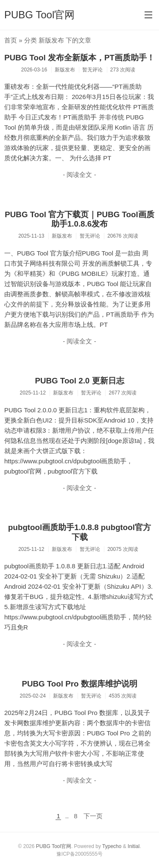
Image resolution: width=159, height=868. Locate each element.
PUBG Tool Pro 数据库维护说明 (79, 684)
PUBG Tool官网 (39, 15)
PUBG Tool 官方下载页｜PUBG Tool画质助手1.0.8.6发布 (79, 219)
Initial (134, 846)
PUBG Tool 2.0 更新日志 (79, 381)
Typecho (112, 846)
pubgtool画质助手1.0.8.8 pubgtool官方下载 (79, 532)
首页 (11, 40)
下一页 (93, 816)
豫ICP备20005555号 (79, 854)
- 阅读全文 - (79, 174)
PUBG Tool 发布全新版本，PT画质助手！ (79, 58)
